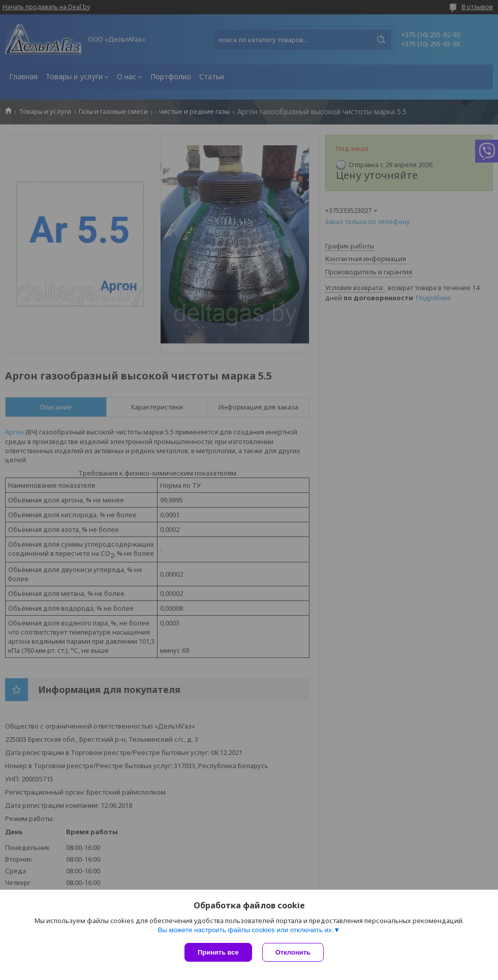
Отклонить (293, 952)
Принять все (218, 952)
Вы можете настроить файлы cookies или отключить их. (245, 930)
